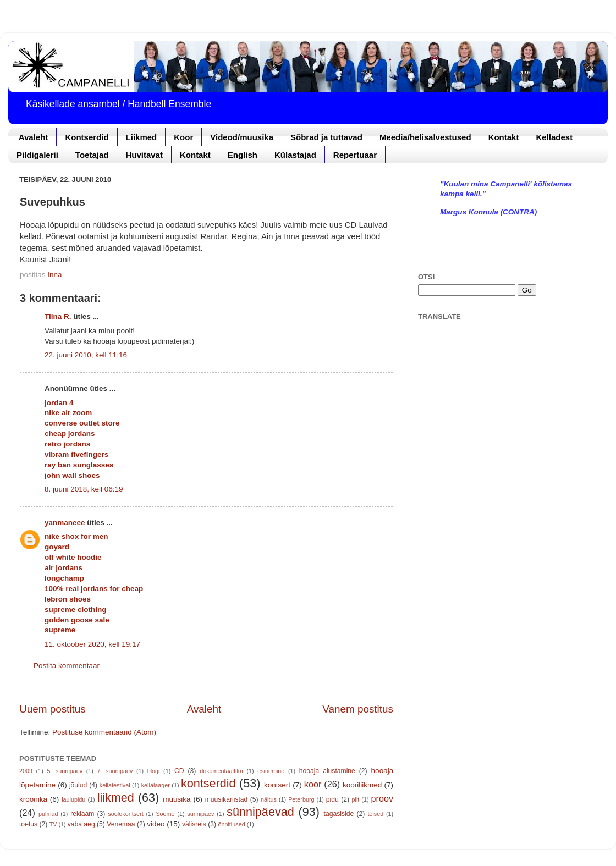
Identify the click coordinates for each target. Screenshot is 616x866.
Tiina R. (58, 316)
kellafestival (115, 785)
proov (383, 798)
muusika (177, 799)
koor (313, 784)
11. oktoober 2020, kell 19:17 (92, 644)
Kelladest (554, 137)
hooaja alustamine (327, 771)
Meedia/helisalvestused (425, 137)
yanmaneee (65, 523)
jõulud (78, 785)
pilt (356, 799)
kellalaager (156, 785)
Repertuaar (355, 155)
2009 (26, 771)
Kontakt (504, 137)
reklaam (82, 814)
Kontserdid (87, 137)
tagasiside (339, 814)
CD (179, 771)
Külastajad (295, 155)
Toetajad (92, 155)
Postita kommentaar (67, 666)
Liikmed (142, 137)
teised (375, 814)
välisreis (194, 824)
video (156, 824)
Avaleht (34, 137)
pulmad (48, 814)
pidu (332, 799)
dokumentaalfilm (221, 771)
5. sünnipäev (65, 771)
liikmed (116, 798)
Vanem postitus (358, 709)
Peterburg (301, 799)
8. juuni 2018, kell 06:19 (84, 489)
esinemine (271, 771)
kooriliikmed (362, 785)
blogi (154, 771)
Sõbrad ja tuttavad (326, 137)
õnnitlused (231, 824)
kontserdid (208, 783)
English (243, 155)
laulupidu (73, 799)
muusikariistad (227, 799)
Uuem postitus (53, 709)
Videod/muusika (242, 137)
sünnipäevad (260, 812)
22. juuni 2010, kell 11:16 (86, 355)
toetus (28, 824)
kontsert (277, 785)
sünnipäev (200, 814)
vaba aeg (81, 824)
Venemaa (121, 824)
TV (53, 824)
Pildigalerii (37, 155)
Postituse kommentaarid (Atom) (104, 732)
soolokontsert (125, 814)
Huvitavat (144, 155)
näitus (269, 799)
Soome (165, 814)
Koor (183, 137)
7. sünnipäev (115, 771)
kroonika (33, 799)
